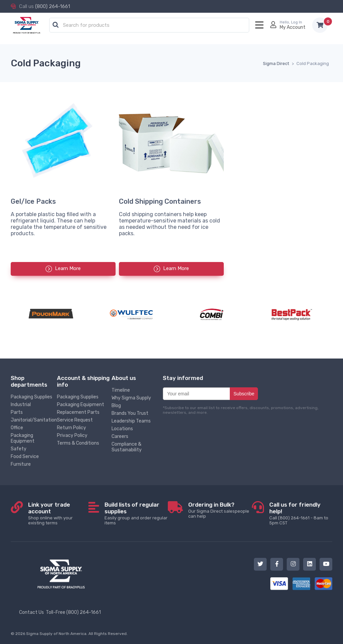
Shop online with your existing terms (58, 513)
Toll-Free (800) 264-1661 (73, 612)
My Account (293, 27)
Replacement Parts (78, 412)
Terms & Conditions (78, 443)
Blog (116, 406)
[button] (56, 25)
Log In (297, 22)
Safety (19, 449)
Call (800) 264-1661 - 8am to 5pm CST (301, 513)
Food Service (25, 457)
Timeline (121, 390)
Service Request (75, 420)
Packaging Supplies (31, 397)
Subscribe (244, 394)
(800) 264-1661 (53, 6)
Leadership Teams (131, 421)
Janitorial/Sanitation (34, 420)
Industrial (21, 405)
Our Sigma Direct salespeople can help (220, 510)
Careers (120, 436)
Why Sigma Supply (131, 398)
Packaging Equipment (23, 438)
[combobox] (149, 25)
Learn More (68, 268)
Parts (17, 412)
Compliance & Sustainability (127, 447)
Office (17, 428)
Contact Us (31, 612)
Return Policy (72, 428)
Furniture (21, 464)
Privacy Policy (72, 435)
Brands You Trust (130, 413)
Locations (122, 429)
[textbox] (151, 25)
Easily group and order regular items (136, 513)
